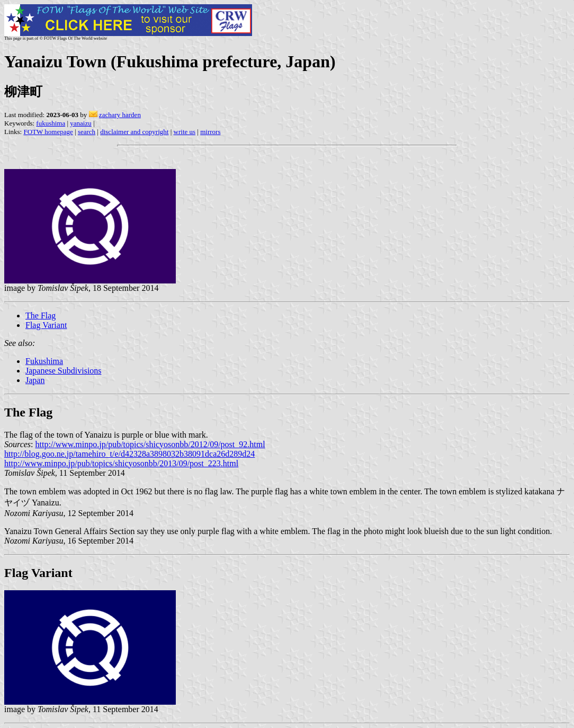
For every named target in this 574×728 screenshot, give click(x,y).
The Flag (41, 316)
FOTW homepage (48, 132)
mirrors (210, 132)
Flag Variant (46, 325)
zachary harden (120, 115)
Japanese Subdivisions (64, 371)
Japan (35, 380)
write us (185, 132)
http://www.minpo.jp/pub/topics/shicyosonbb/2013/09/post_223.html (121, 463)
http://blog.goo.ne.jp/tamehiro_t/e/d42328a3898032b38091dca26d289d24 (129, 454)
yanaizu (80, 123)
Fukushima (44, 361)
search (87, 132)
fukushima (51, 123)
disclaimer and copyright (134, 132)
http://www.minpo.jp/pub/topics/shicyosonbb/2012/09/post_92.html (150, 444)
